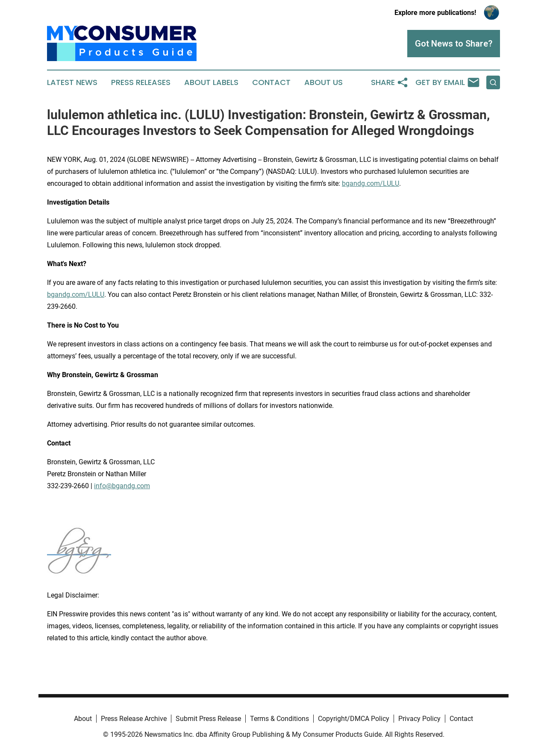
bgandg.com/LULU (371, 183)
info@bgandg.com (122, 486)
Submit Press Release (208, 719)
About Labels (211, 82)
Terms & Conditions (279, 719)
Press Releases (141, 82)
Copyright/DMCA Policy (354, 719)
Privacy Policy (419, 719)
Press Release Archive (134, 719)
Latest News (72, 82)
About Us (323, 82)
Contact (271, 82)
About (83, 719)
